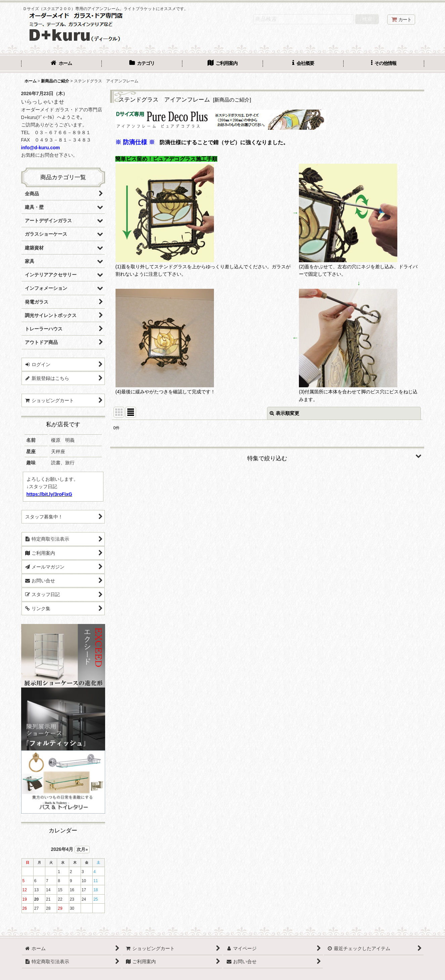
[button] (384, 64)
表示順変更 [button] (284, 413)
